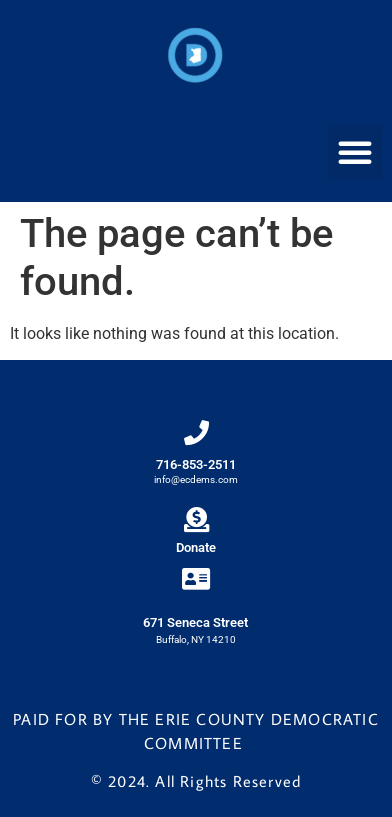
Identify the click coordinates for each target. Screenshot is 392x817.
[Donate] (196, 519)
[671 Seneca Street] (195, 578)
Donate (196, 547)
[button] (355, 152)
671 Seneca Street (195, 622)
